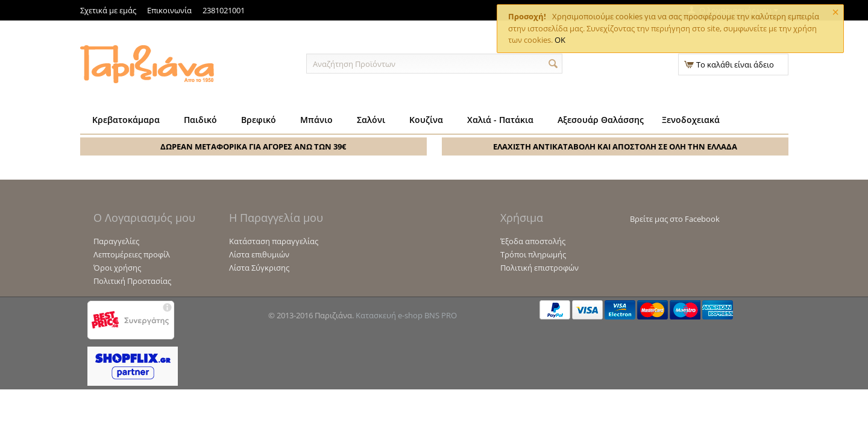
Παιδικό (200, 120)
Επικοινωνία (169, 10)
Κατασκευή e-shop (389, 315)
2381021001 (224, 10)
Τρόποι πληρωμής (533, 254)
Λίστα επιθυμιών (259, 254)
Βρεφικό (259, 120)
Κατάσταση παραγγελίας (274, 241)
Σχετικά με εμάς (108, 10)
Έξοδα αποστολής (533, 241)
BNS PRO (441, 315)
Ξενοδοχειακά (691, 120)
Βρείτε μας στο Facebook (675, 219)
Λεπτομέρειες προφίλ (132, 254)
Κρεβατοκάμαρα (126, 120)
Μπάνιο (316, 120)
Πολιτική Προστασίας (132, 281)
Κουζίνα (426, 120)
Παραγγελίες (116, 241)
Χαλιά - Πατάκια (500, 120)
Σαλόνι (371, 120)
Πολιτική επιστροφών (539, 268)
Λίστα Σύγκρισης (259, 268)
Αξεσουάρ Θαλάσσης (601, 120)
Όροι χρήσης (117, 268)
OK (560, 40)
